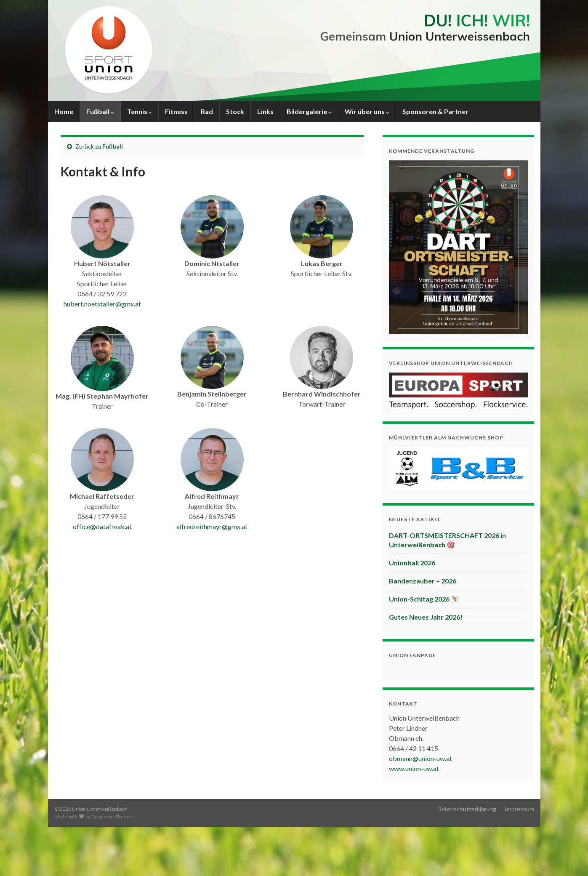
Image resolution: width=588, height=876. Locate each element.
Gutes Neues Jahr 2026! (426, 617)
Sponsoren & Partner (435, 111)
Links (265, 111)
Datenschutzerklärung (467, 809)
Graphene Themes (113, 816)
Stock (235, 111)
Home (64, 111)
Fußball (100, 111)
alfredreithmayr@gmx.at (212, 526)
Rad (207, 111)
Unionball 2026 (412, 563)
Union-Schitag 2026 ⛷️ (424, 599)
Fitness (176, 111)
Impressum (519, 809)
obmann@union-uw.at (420, 758)
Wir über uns (367, 111)
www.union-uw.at (414, 768)
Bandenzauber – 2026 (423, 581)
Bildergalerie (309, 111)
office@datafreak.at (102, 526)
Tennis (140, 111)
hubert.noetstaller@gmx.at (102, 304)
